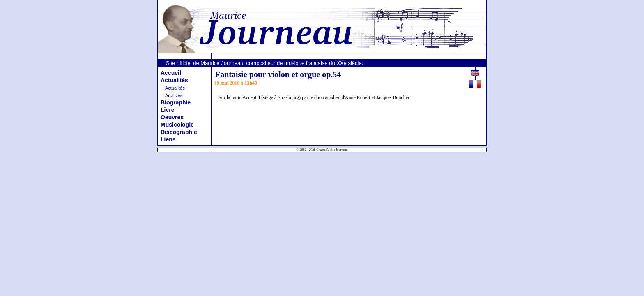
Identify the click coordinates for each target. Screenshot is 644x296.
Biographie (176, 102)
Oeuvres (172, 117)
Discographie (179, 132)
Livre (167, 110)
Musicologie (177, 125)
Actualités (174, 80)
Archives (174, 95)
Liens (168, 139)
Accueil (171, 73)
